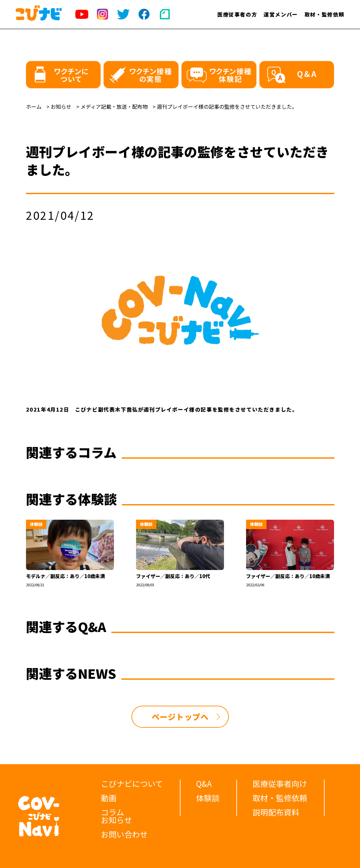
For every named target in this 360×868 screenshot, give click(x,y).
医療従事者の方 (237, 14)
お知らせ (61, 106)
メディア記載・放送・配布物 (114, 106)
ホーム (34, 106)
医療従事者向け (280, 783)
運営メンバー (281, 14)
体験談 (208, 798)
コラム (112, 812)
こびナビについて (132, 783)
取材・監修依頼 (324, 14)
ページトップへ (180, 717)
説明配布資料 (276, 812)
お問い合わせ (124, 834)
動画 (109, 798)
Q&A (204, 783)
